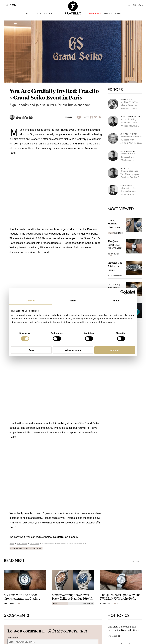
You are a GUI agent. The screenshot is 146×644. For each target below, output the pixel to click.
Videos (117, 14)
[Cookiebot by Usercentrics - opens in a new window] (123, 292)
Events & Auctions (19, 548)
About (107, 14)
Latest (30, 14)
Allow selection (73, 350)
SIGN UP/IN (138, 5)
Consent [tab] (30, 301)
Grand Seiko (36, 548)
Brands (53, 14)
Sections (40, 14)
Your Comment (13, 637)
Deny (31, 350)
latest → (137, 562)
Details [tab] (73, 301)
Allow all (115, 350)
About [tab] (116, 301)
